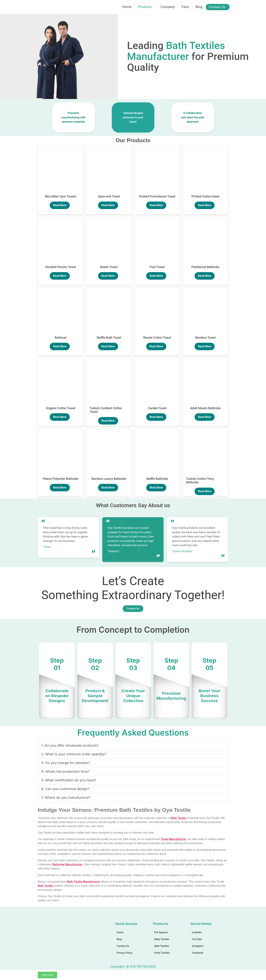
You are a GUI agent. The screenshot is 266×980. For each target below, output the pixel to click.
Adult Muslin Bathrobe (205, 408)
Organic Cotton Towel (61, 408)
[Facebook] (59, 939)
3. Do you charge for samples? (66, 763)
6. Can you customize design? (65, 789)
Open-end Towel (109, 196)
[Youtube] (46, 939)
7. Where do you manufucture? (66, 798)
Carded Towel (157, 408)
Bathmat (61, 338)
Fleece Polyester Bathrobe (61, 479)
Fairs (186, 7)
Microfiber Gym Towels (61, 196)
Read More (60, 205)
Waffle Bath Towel (109, 338)
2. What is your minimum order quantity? (74, 754)
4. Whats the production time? (65, 771)
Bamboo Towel (205, 338)
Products (145, 7)
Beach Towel (109, 267)
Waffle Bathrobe (157, 479)
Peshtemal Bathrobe (205, 267)
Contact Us (217, 7)
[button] (133, 745)
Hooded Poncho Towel (61, 267)
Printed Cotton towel (205, 196)
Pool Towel (157, 267)
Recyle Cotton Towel (157, 338)
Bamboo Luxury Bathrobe (109, 479)
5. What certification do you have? (69, 780)
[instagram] (53, 939)
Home (127, 7)
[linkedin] (40, 939)
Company (168, 7)
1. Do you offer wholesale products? (70, 745)
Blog (199, 7)
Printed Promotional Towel (157, 196)
